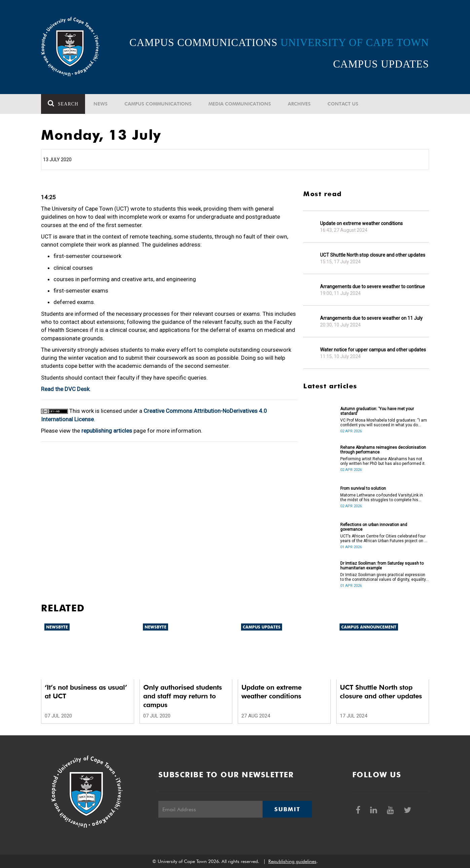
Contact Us (343, 104)
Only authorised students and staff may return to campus (183, 696)
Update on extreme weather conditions (361, 223)
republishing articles (107, 431)
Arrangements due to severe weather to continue (373, 287)
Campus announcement (369, 627)
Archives (299, 104)
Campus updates (262, 627)
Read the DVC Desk (65, 389)
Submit (287, 809)
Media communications (240, 104)
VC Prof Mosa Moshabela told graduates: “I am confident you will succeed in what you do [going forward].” (384, 423)
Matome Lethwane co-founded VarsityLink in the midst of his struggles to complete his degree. (382, 497)
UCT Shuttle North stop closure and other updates (373, 255)
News (101, 104)
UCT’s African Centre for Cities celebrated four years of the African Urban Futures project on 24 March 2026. (385, 538)
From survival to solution (363, 488)
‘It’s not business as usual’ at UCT (86, 692)
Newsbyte (57, 627)
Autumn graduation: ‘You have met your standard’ (377, 411)
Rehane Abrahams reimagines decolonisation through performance (383, 450)
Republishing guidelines (292, 861)
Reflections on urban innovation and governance (374, 527)
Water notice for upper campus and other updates (373, 350)
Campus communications (158, 104)
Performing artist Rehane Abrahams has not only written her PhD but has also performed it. (383, 461)
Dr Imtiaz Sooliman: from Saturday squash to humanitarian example (382, 566)
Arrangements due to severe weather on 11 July (371, 318)
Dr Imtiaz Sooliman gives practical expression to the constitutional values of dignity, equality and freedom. (383, 577)
